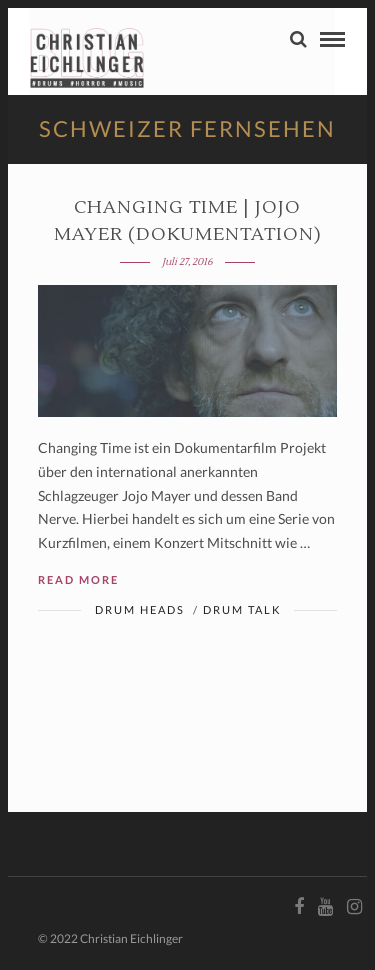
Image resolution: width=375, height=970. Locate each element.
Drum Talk (242, 609)
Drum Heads (140, 609)
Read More (78, 579)
